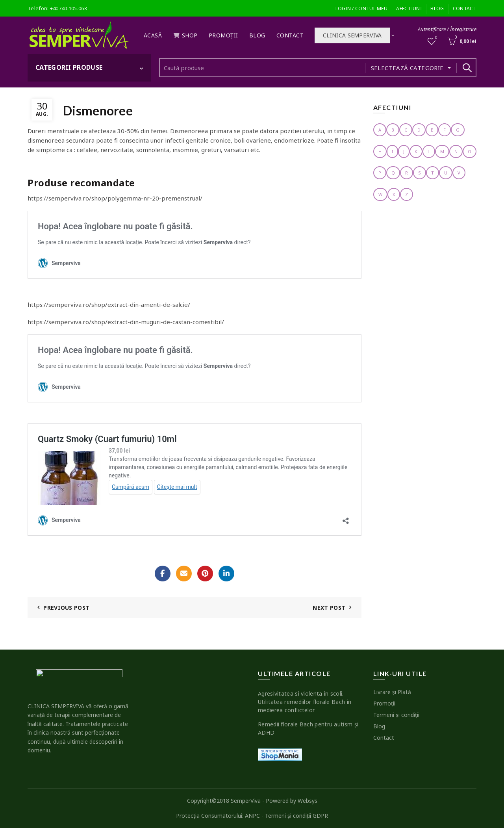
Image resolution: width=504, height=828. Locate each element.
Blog (437, 8)
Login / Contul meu (361, 8)
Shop (185, 35)
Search (467, 68)
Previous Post (66, 608)
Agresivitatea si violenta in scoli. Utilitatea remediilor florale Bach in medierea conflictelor (305, 702)
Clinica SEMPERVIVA (352, 35)
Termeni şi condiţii (396, 715)
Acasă (153, 35)
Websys (308, 801)
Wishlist (436, 38)
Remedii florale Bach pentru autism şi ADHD (308, 728)
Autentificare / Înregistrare (447, 29)
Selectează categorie (407, 68)
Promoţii (223, 35)
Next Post (329, 608)
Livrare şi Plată (392, 692)
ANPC (252, 816)
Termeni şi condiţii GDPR (296, 816)
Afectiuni (409, 8)
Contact (465, 8)
